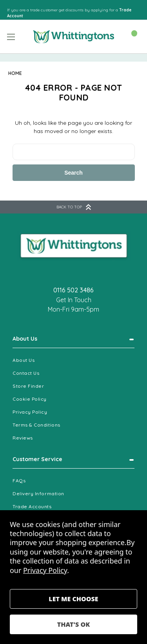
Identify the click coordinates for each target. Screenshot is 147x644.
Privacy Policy (30, 412)
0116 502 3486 (73, 290)
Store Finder (28, 386)
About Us (25, 339)
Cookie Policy (30, 399)
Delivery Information (38, 493)
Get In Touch (74, 300)
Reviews (23, 438)
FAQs (19, 481)
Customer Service (37, 459)
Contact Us (26, 373)
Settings (73, 599)
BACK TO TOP (74, 207)
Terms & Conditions (36, 425)
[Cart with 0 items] (130, 36)
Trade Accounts (32, 506)
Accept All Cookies (73, 624)
